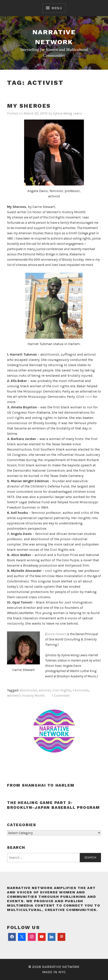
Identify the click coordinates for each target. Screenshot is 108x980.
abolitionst (28, 690)
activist (45, 690)
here (89, 397)
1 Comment (61, 695)
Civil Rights (62, 690)
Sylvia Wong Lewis (67, 113)
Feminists (81, 690)
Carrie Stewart (56, 634)
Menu (57, 8)
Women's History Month (26, 695)
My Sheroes (29, 106)
